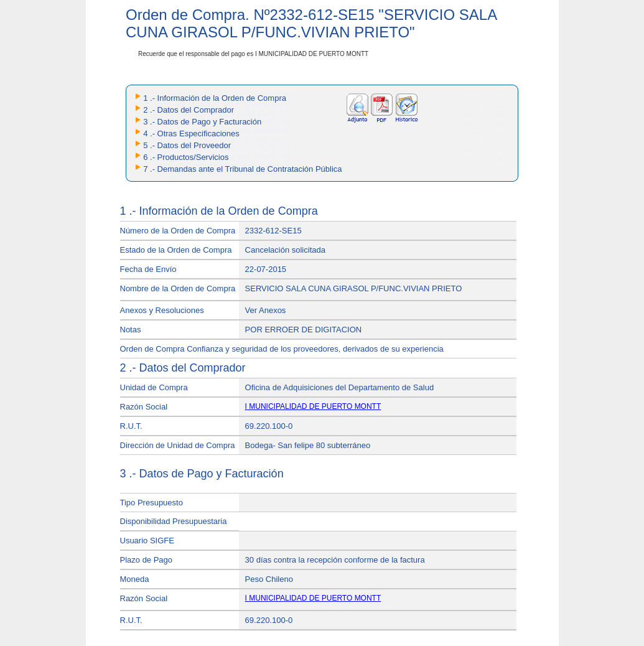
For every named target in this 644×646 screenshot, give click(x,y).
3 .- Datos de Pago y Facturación (202, 122)
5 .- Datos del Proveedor (187, 145)
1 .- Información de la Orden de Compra (215, 98)
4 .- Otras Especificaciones (191, 133)
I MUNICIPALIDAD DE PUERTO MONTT (313, 406)
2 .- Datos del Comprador (189, 110)
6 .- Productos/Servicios (186, 157)
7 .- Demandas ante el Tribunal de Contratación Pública (242, 169)
